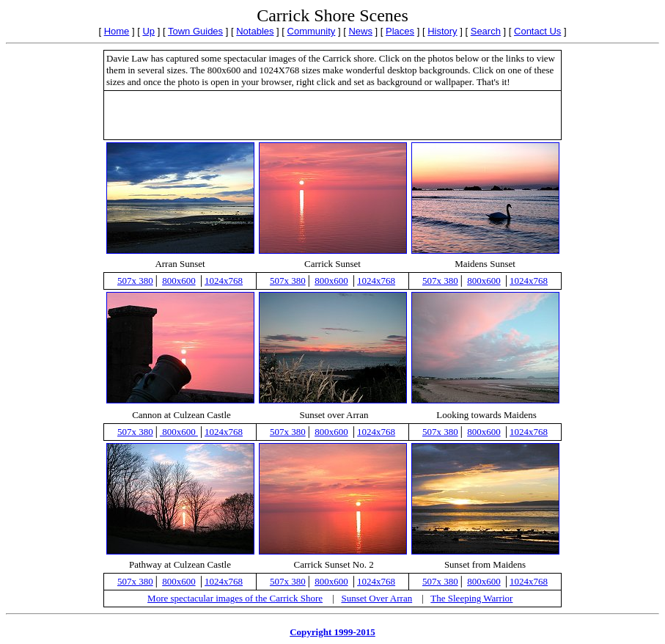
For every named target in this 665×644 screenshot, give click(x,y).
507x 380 (135, 281)
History (442, 31)
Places (400, 31)
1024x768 (224, 281)
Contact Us (537, 31)
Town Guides (195, 31)
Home (117, 31)
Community (312, 31)
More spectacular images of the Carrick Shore (235, 598)
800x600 (179, 281)
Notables (255, 31)
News (360, 31)
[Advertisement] (333, 115)
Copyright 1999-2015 (332, 632)
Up (148, 31)
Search (486, 31)
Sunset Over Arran (376, 598)
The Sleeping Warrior (471, 598)
